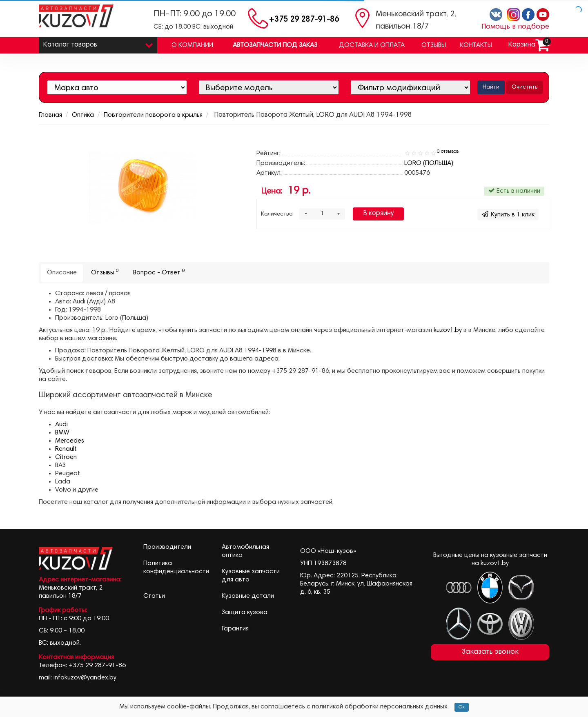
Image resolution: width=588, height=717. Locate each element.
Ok (462, 707)
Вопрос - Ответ (159, 272)
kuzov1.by (448, 330)
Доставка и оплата (372, 45)
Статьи (154, 596)
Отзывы (434, 45)
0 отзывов (448, 151)
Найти (491, 87)
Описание (62, 273)
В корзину (378, 214)
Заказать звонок (490, 652)
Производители (167, 547)
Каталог (98, 43)
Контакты (476, 45)
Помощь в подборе (515, 27)
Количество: (277, 214)
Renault (66, 449)
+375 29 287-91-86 (304, 20)
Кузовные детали (248, 596)
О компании (192, 45)
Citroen (66, 457)
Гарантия (235, 629)
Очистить (525, 87)
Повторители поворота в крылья (153, 115)
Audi (61, 425)
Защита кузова (245, 612)
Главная (50, 115)
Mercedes (70, 441)
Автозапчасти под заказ (275, 45)
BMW (62, 433)
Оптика (83, 115)
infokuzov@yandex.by (85, 678)
